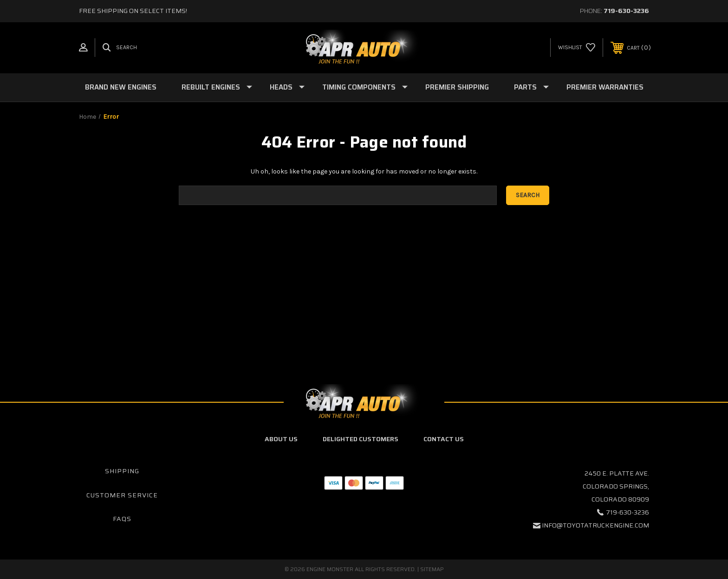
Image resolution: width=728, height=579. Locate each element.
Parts (531, 87)
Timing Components (365, 87)
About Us (281, 439)
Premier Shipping (457, 87)
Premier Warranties (605, 87)
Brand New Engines (121, 87)
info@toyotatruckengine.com (595, 525)
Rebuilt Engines (217, 87)
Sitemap (432, 569)
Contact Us (444, 439)
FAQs (122, 519)
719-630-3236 (626, 11)
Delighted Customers (361, 439)
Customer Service (122, 495)
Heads (287, 87)
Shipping (122, 471)
